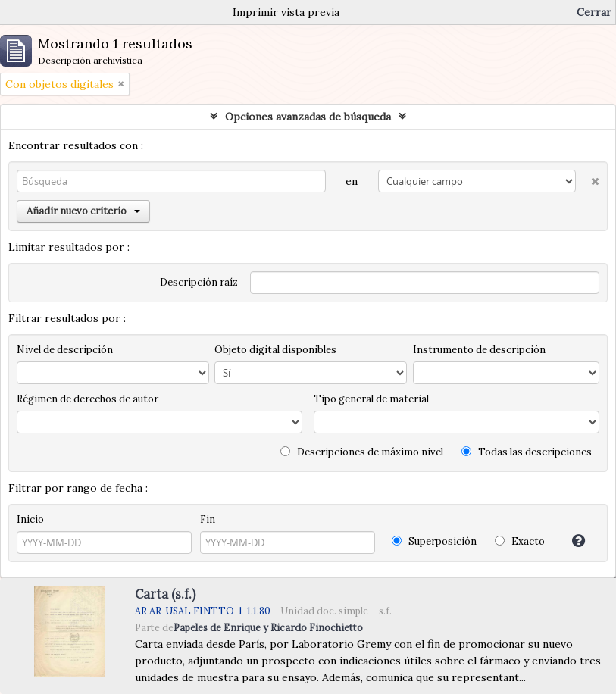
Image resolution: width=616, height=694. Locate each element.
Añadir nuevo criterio (83, 211)
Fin (208, 519)
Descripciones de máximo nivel (362, 452)
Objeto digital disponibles (275, 350)
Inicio (30, 519)
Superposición (434, 541)
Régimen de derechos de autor (88, 399)
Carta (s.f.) (165, 594)
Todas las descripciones (527, 452)
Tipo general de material (371, 399)
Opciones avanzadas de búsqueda (308, 117)
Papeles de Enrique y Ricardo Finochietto (268, 627)
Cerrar (594, 12)
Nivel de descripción (65, 350)
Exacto (520, 541)
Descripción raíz (199, 282)
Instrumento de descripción (479, 350)
